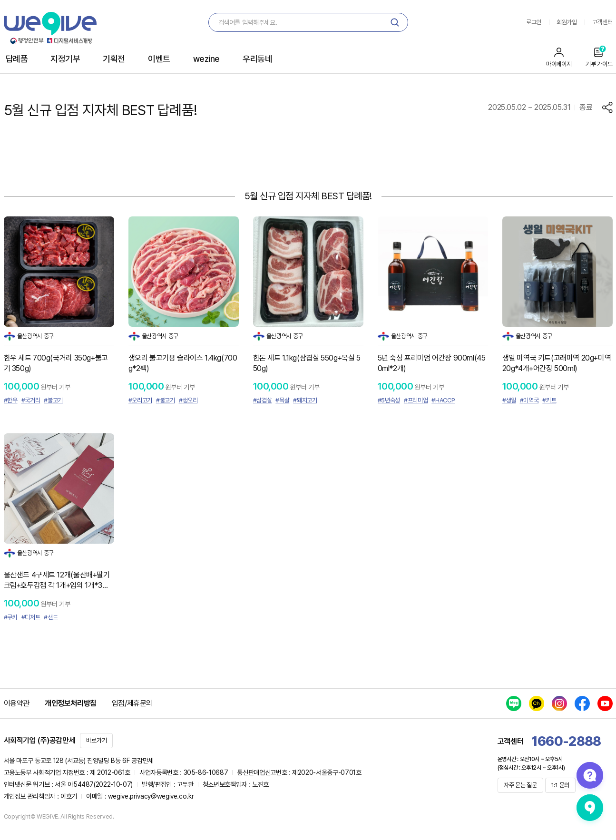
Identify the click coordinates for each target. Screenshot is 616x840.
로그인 (534, 22)
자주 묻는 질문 (520, 785)
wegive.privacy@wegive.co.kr (151, 796)
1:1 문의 (560, 785)
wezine (206, 59)
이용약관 (17, 703)
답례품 (17, 59)
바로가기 (96, 740)
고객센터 (602, 22)
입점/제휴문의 (132, 703)
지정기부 (65, 59)
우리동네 (257, 59)
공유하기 (607, 107)
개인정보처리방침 (71, 703)
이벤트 (159, 59)
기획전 (114, 59)
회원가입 (567, 22)
